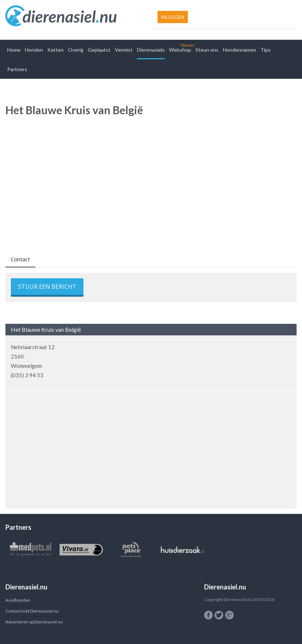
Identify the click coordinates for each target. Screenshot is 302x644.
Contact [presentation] (20, 259)
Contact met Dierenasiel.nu (32, 611)
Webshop (180, 50)
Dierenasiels (151, 50)
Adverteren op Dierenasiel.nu (34, 622)
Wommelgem (26, 366)
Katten (55, 50)
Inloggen (173, 17)
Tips (266, 50)
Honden (34, 50)
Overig (76, 50)
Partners (17, 69)
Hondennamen (240, 50)
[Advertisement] (151, 178)
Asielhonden (18, 600)
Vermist (124, 50)
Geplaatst (99, 50)
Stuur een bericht (47, 287)
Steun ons (207, 50)
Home (14, 50)
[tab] (20, 260)
